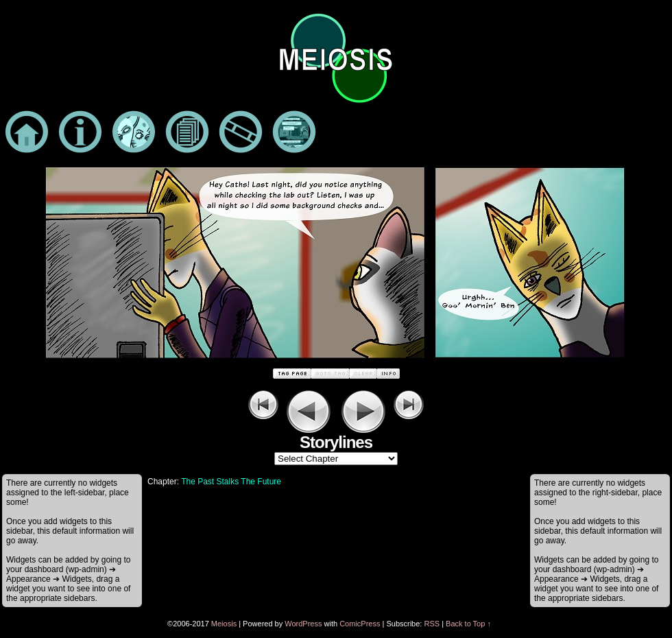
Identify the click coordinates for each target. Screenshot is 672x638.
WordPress (303, 624)
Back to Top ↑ (468, 624)
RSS (432, 624)
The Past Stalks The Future (231, 482)
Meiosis (224, 624)
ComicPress (360, 624)
